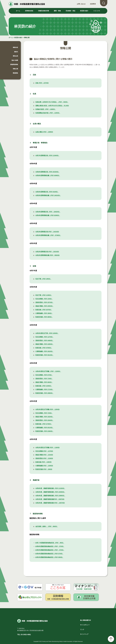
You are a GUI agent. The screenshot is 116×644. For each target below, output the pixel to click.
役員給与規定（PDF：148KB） (46, 109)
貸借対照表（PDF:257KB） (44, 302)
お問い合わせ (81, 4)
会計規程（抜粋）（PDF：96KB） (47, 526)
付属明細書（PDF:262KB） (44, 351)
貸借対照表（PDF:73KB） (44, 379)
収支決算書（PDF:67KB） (44, 375)
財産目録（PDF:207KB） (44, 310)
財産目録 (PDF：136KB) (43, 462)
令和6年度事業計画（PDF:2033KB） (47, 172)
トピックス (97, 11)
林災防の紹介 (18, 38)
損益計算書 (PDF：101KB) (44, 455)
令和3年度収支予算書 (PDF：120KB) (47, 409)
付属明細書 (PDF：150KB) (44, 466)
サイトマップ (84, 634)
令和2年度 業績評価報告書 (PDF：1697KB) (50, 503)
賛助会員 (15, 56)
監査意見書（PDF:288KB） (44, 393)
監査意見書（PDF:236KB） (44, 431)
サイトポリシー (85, 625)
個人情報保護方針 (86, 620)
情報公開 (27, 38)
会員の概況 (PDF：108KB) (44, 132)
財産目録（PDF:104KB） (44, 386)
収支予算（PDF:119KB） (44, 295)
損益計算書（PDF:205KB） (44, 306)
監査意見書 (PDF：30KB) (44, 469)
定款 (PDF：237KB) (42, 83)
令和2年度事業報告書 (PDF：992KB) (47, 255)
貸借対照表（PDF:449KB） (44, 341)
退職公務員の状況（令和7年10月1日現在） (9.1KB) (52, 106)
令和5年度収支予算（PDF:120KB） (47, 333)
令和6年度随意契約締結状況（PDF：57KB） (50, 546)
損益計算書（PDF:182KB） (44, 417)
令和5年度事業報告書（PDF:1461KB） (48, 195)
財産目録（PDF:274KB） (44, 424)
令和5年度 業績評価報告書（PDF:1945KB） (50, 492)
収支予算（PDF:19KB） (43, 279)
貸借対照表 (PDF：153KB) (44, 458)
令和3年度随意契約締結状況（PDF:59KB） (49, 557)
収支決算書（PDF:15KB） (44, 299)
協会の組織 (15, 60)
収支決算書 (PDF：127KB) (44, 451)
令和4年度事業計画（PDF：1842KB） (48, 212)
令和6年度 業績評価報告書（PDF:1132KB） (50, 488)
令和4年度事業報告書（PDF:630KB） (48, 215)
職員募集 (15, 73)
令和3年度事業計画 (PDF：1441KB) (47, 232)
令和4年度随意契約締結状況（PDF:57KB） (49, 554)
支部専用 (93, 4)
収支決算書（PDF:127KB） (44, 337)
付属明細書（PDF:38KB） (44, 313)
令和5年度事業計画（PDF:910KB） (47, 192)
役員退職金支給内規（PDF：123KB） (48, 113)
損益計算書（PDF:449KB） (44, 344)
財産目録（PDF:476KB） (44, 348)
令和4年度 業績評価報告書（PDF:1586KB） (50, 496)
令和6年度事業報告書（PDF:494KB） (48, 175)
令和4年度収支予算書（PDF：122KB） (48, 371)
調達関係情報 (14, 64)
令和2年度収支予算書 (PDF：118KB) (47, 448)
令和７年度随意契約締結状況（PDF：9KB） (50, 543)
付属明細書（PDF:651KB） (44, 428)
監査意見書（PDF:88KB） (44, 317)
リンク (82, 629)
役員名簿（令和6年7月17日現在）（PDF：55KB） (52, 102)
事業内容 (15, 47)
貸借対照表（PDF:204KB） (44, 420)
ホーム (18, 11)
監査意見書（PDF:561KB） (44, 355)
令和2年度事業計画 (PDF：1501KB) (47, 252)
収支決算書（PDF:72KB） (44, 413)
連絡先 (16, 52)
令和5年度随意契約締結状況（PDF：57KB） (50, 550)
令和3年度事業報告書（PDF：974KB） (48, 235)
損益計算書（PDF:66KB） (44, 382)
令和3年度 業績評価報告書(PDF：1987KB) (50, 499)
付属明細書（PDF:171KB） (44, 389)
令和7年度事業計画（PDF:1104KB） (47, 155)
